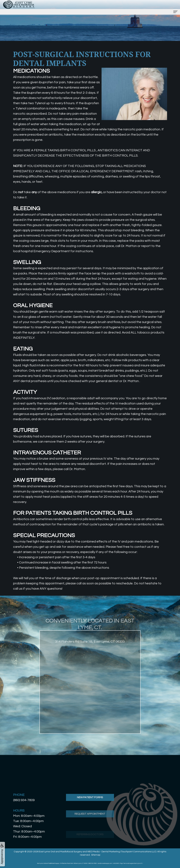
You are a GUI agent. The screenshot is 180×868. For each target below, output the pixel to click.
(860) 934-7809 (24, 800)
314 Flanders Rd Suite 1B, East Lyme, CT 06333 (90, 656)
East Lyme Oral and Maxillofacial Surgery (61, 852)
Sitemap (96, 855)
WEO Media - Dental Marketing (104, 852)
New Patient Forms (90, 811)
